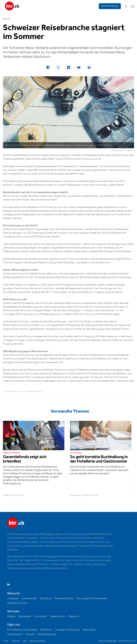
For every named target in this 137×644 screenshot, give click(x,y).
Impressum (16, 641)
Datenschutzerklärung (37, 641)
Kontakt (30, 634)
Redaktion (46, 630)
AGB (25, 641)
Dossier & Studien (17, 603)
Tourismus (46, 598)
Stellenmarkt (57, 616)
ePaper (11, 616)
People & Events (64, 598)
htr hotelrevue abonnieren (22, 630)
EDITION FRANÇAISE (110, 6)
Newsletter (25, 616)
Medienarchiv (15, 634)
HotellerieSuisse (47, 634)
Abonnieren (90, 630)
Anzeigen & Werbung (68, 630)
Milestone (73, 616)
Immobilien (41, 616)
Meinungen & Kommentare (92, 598)
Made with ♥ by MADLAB (127, 641)
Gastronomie (29, 598)
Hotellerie (13, 598)
